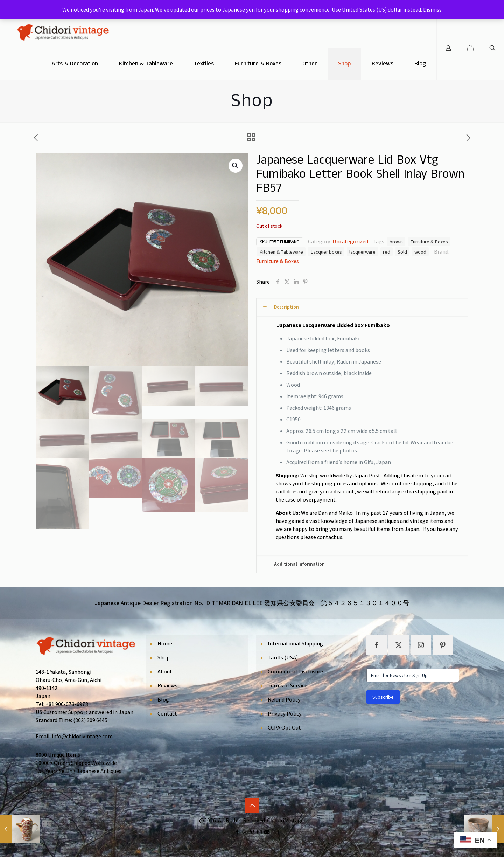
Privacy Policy (285, 714)
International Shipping (295, 644)
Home (165, 644)
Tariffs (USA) (283, 658)
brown (396, 241)
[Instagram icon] (260, 832)
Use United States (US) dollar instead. (377, 10)
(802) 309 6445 (90, 720)
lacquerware (362, 252)
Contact (167, 714)
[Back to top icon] (252, 806)
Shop (164, 658)
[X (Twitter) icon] (245, 832)
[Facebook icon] (237, 832)
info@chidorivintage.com (82, 736)
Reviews (167, 686)
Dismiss (432, 10)
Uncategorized (350, 241)
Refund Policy (284, 700)
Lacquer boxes (326, 252)
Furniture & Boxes (429, 241)
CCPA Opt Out (284, 728)
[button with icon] (377, 645)
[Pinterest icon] (252, 832)
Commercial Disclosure (295, 672)
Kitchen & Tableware (281, 252)
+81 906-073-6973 (67, 704)
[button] (236, 166)
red (387, 252)
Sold (402, 252)
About (165, 672)
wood (420, 252)
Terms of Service (288, 686)
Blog (163, 700)
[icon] (267, 832)
